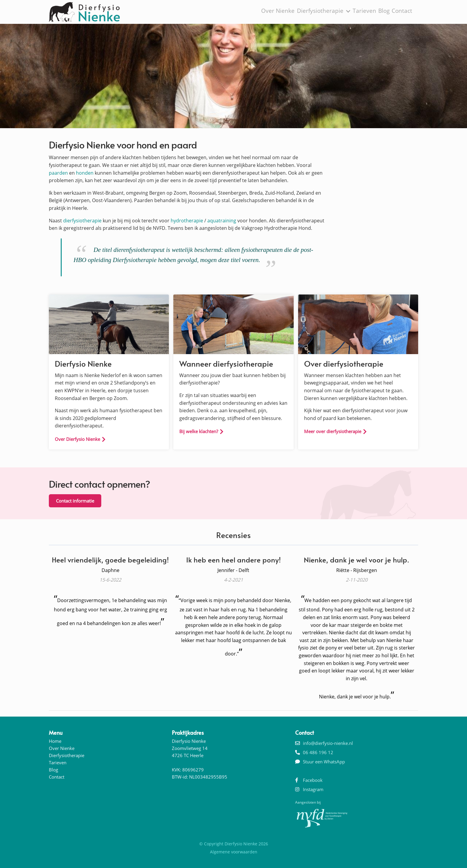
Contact (403, 12)
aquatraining (222, 221)
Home (55, 741)
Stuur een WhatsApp (324, 762)
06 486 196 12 (318, 752)
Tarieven (363, 12)
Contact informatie (75, 501)
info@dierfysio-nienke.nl (328, 743)
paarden (58, 173)
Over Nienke (282, 12)
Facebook (313, 780)
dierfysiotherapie (82, 221)
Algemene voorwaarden (234, 852)
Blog (384, 12)
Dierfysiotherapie (325, 12)
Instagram (313, 789)
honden (85, 173)
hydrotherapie (187, 221)
